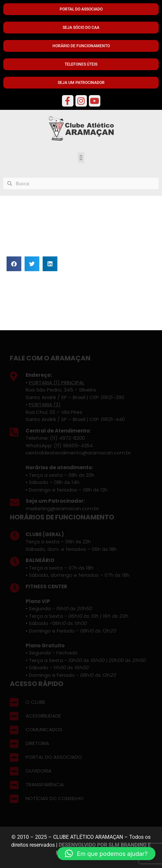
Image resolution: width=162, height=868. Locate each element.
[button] (81, 158)
